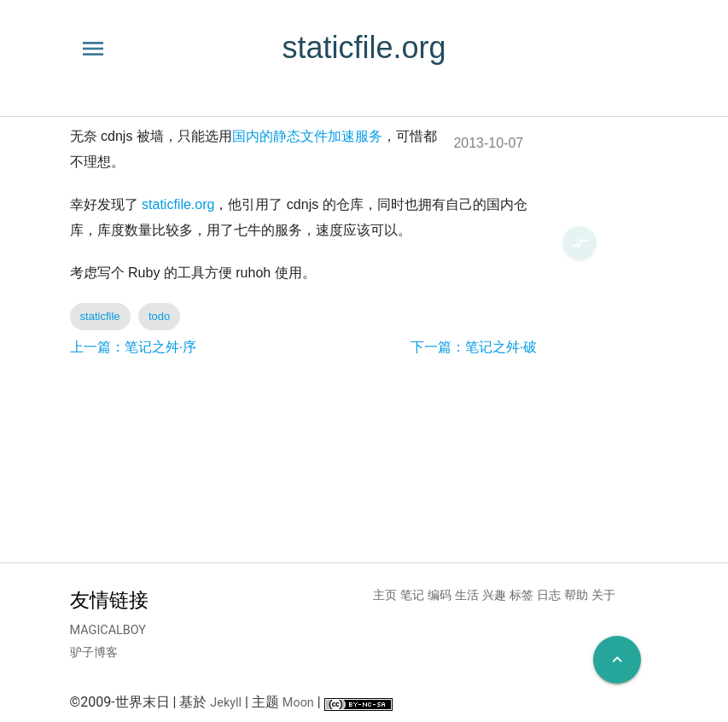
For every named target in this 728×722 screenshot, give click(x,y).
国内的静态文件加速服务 (307, 136)
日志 (549, 595)
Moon (298, 703)
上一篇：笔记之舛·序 (133, 347)
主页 (385, 595)
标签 (521, 595)
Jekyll (226, 703)
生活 (467, 595)
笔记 (412, 595)
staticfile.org (178, 204)
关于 (603, 595)
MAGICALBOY (108, 630)
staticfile (100, 316)
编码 (440, 595)
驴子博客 (94, 652)
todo (159, 316)
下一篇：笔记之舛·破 (474, 347)
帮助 (576, 595)
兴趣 (494, 595)
